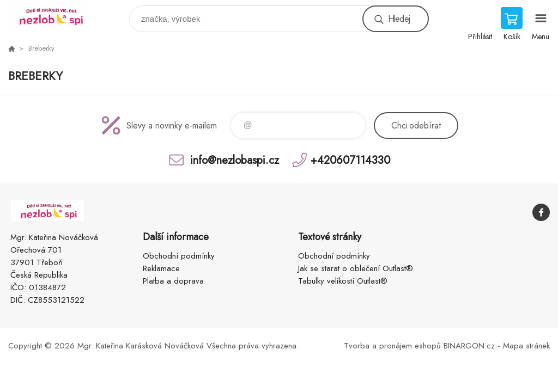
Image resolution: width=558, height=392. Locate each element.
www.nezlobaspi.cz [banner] (56, 16)
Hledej (399, 19)
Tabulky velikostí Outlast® (343, 281)
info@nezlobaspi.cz (235, 160)
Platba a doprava (173, 281)
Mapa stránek (526, 346)
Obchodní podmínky (179, 256)
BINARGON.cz (469, 346)
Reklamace (161, 268)
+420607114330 (350, 160)
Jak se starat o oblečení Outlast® (356, 268)
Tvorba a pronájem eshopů (392, 346)
